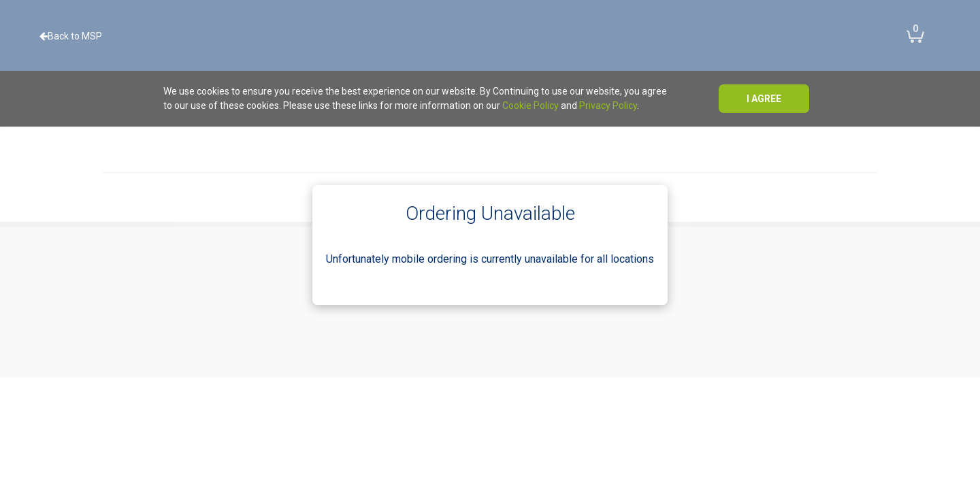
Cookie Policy (530, 105)
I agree (764, 99)
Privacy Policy (608, 105)
